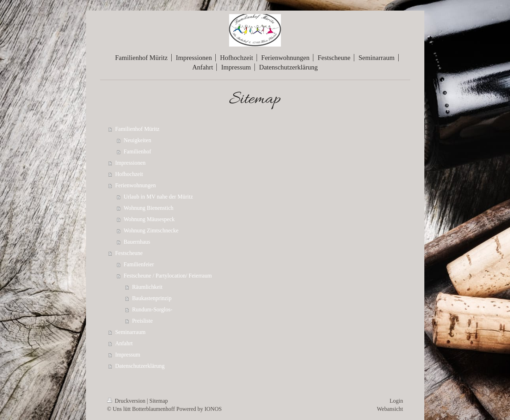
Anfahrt (124, 343)
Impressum (128, 355)
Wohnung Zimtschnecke (151, 230)
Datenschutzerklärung (140, 366)
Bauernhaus (137, 242)
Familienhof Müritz (137, 129)
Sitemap (159, 401)
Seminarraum (130, 332)
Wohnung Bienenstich (149, 208)
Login (396, 401)
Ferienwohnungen (136, 185)
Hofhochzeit (129, 174)
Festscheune (129, 253)
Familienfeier (139, 264)
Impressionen (130, 163)
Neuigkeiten (137, 140)
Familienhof (137, 151)
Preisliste (143, 321)
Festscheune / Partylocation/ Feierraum (168, 276)
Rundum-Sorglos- (152, 309)
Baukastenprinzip (152, 298)
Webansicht (390, 409)
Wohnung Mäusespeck (149, 219)
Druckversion (127, 401)
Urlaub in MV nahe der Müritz (158, 197)
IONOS (213, 409)
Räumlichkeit (147, 287)
